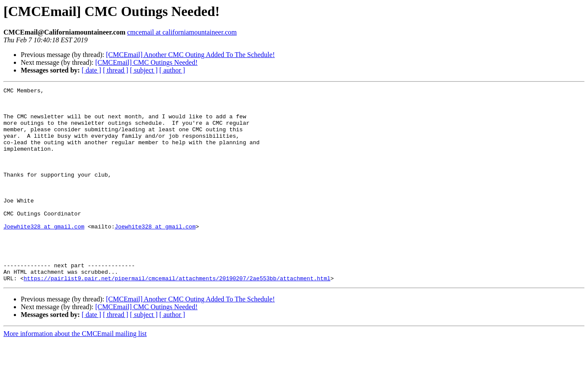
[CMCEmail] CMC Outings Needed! (146, 62)
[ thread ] (116, 70)
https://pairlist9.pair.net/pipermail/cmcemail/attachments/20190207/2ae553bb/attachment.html (177, 317)
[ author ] (172, 70)
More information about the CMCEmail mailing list (75, 372)
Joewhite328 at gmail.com (44, 255)
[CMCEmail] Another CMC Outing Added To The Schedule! (190, 55)
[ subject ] (144, 70)
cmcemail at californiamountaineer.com (182, 32)
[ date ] (91, 70)
